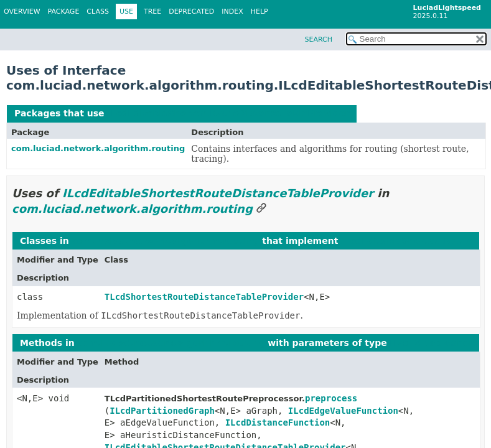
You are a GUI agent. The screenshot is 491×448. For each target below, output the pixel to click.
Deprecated (191, 12)
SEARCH (318, 40)
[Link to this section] (261, 209)
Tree (152, 12)
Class (98, 12)
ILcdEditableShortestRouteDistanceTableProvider (228, 113)
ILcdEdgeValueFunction (343, 411)
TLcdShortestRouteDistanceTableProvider (204, 297)
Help (260, 12)
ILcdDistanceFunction (278, 422)
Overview (22, 12)
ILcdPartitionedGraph (162, 411)
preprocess (331, 398)
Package (64, 12)
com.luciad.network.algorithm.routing (98, 148)
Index (232, 12)
